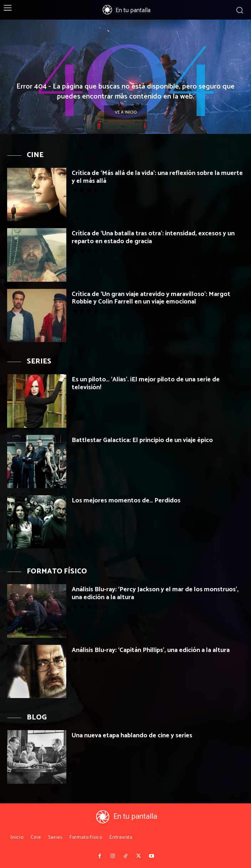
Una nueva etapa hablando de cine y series (132, 736)
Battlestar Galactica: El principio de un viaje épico (142, 440)
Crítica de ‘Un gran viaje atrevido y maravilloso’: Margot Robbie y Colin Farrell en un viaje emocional (151, 298)
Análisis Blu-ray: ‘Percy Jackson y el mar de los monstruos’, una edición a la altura (155, 593)
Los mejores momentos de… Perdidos (126, 501)
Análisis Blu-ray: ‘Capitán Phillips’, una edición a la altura (151, 650)
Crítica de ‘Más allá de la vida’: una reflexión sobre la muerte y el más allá (157, 177)
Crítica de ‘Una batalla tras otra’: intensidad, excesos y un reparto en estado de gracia (153, 237)
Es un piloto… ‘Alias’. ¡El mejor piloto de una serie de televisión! (146, 383)
